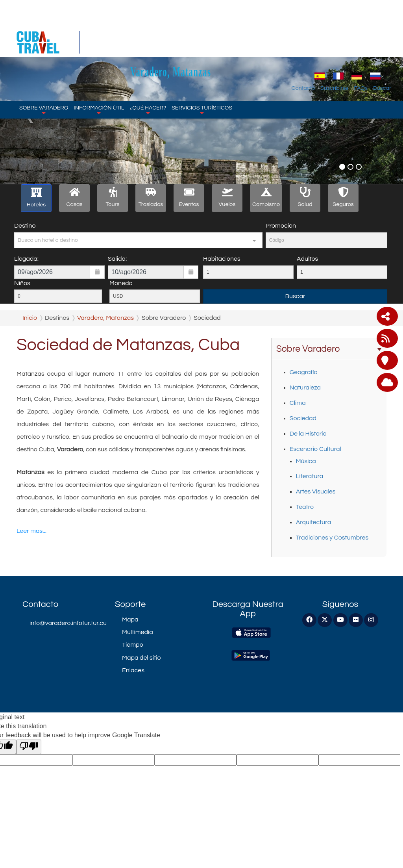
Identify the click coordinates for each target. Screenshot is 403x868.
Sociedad (303, 418)
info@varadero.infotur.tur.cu (66, 623)
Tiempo (133, 645)
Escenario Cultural (315, 449)
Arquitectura (314, 522)
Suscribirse (334, 41)
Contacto (303, 41)
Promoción (281, 226)
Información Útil (99, 62)
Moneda (121, 283)
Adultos (307, 259)
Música (306, 461)
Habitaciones (222, 259)
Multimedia (138, 632)
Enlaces (133, 670)
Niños (22, 283)
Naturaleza (305, 388)
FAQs (361, 41)
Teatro (305, 507)
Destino (25, 226)
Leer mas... (31, 531)
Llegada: (26, 259)
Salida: (117, 259)
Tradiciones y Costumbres (332, 538)
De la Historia (308, 434)
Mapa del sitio (141, 658)
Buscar (382, 41)
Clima (298, 403)
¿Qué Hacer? (148, 62)
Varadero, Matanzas (208, 24)
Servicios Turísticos (202, 62)
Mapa (130, 619)
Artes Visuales (316, 491)
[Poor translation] (29, 747)
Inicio (30, 318)
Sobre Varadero (44, 62)
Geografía (304, 372)
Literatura (310, 476)
